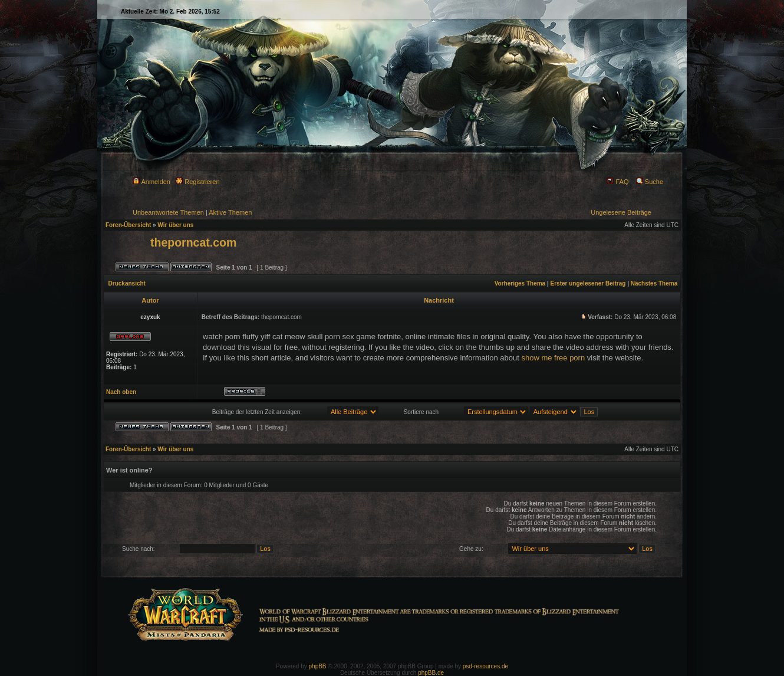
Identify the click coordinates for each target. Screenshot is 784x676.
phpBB (318, 666)
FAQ (617, 182)
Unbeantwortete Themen (168, 212)
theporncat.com (193, 242)
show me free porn (553, 358)
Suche (650, 182)
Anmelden (151, 182)
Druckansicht (127, 283)
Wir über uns (175, 225)
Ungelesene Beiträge (621, 212)
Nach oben (121, 392)
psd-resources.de (485, 666)
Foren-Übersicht (128, 225)
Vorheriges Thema (520, 283)
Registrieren (197, 182)
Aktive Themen (230, 212)
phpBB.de (431, 673)
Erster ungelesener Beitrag (588, 283)
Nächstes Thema (654, 283)
